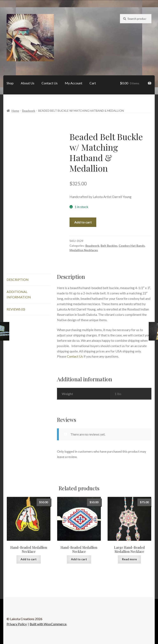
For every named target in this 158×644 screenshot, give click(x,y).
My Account (74, 83)
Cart (93, 83)
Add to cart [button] (29, 559)
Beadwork (29, 111)
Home (15, 111)
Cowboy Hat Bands (132, 246)
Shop (10, 83)
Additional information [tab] (19, 294)
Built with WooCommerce (48, 624)
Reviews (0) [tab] (16, 309)
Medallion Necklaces (84, 250)
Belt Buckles (109, 246)
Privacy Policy (17, 624)
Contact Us (50, 83)
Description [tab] (18, 280)
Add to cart (83, 222)
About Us (28, 83)
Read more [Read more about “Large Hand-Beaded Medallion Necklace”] (129, 559)
